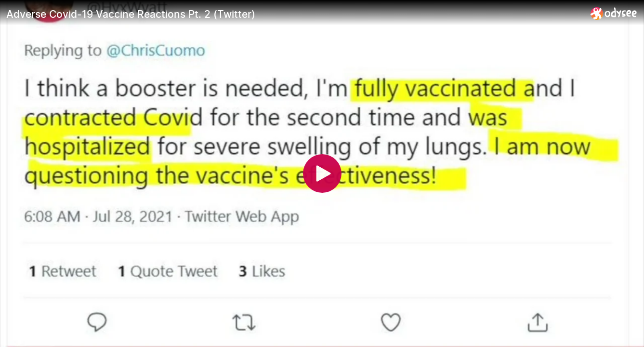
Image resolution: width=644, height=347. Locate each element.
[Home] (614, 13)
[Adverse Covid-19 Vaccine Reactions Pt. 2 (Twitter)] (295, 14)
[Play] (322, 173)
